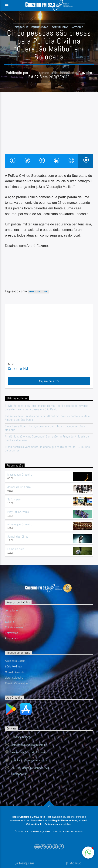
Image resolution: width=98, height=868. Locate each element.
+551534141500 (21, 737)
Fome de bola (16, 549)
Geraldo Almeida (15, 672)
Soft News (14, 499)
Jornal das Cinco (18, 537)
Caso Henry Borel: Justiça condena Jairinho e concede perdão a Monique (45, 428)
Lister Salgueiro (14, 678)
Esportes (10, 616)
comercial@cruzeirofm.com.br (29, 745)
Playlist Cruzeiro (18, 512)
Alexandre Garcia (15, 661)
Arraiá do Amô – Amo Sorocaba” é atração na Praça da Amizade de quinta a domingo (47, 438)
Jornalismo (60, 27)
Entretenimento (14, 627)
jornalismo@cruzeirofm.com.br (29, 760)
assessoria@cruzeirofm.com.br (30, 752)
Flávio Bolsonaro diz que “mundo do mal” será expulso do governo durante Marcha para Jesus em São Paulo (47, 408)
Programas (11, 638)
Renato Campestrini (17, 683)
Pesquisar (24, 864)
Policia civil (39, 292)
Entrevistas (40, 27)
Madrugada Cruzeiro (20, 475)
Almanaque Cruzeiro (20, 524)
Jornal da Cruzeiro (19, 487)
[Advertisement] (49, 126)
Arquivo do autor (49, 381)
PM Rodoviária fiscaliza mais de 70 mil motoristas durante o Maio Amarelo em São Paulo (47, 418)
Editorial (10, 622)
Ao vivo (73, 864)
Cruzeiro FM (18, 368)
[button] (88, 853)
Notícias (77, 27)
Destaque (21, 27)
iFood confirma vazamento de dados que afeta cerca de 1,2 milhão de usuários (47, 449)
